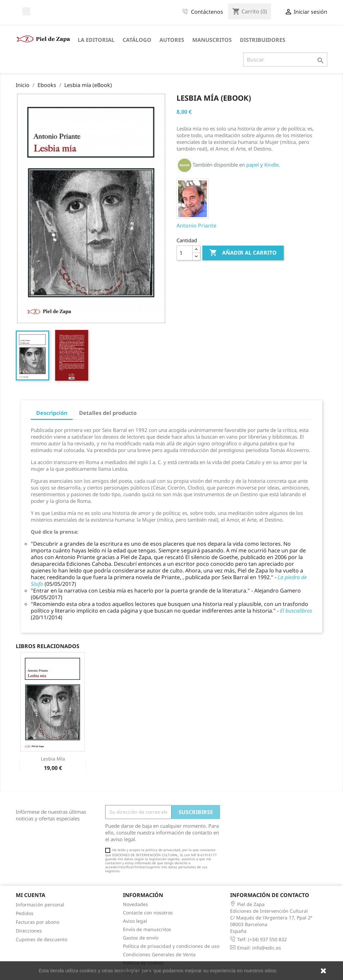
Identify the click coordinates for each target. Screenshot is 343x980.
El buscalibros (296, 611)
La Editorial (96, 40)
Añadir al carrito (243, 253)
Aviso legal (135, 921)
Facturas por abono (38, 922)
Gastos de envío (141, 938)
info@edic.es (267, 948)
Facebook (26, 11)
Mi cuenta (30, 895)
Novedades (135, 904)
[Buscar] (285, 60)
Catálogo (137, 40)
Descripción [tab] (52, 413)
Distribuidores (263, 40)
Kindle (271, 165)
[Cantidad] (185, 253)
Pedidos (25, 913)
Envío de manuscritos (147, 929)
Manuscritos (212, 40)
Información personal (40, 905)
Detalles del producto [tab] (108, 413)
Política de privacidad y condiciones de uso (171, 946)
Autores (172, 40)
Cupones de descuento (42, 939)
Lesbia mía (53, 759)
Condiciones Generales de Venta (159, 954)
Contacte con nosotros (148, 913)
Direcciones (29, 931)
